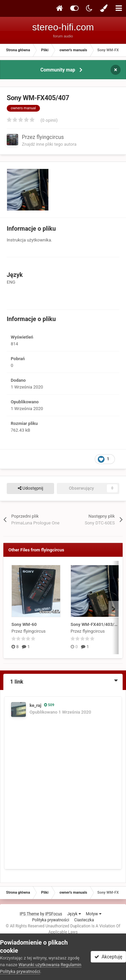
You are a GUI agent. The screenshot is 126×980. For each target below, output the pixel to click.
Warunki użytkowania (39, 965)
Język (74, 914)
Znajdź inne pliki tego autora (49, 144)
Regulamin (71, 965)
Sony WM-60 (24, 624)
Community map (58, 70)
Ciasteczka (84, 920)
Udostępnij (31, 488)
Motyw (94, 914)
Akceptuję (108, 957)
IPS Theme (29, 914)
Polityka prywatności (51, 920)
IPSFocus (54, 914)
